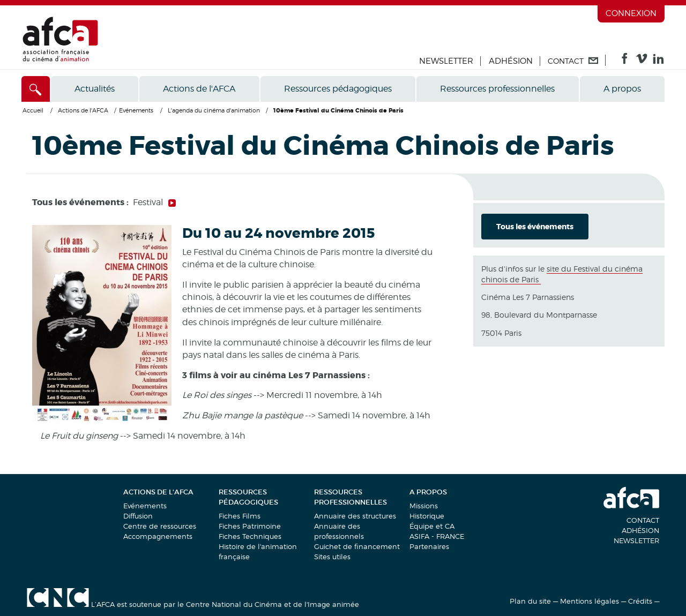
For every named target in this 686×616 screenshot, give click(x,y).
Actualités (95, 89)
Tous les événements (535, 227)
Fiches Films (240, 516)
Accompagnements (158, 536)
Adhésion (511, 61)
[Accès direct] (36, 89)
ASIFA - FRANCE (437, 536)
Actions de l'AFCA (199, 89)
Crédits (640, 601)
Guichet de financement (357, 546)
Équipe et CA (432, 526)
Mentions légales (590, 601)
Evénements (145, 506)
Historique (427, 516)
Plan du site (530, 601)
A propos (622, 89)
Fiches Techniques (250, 536)
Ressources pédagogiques (338, 89)
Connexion (631, 13)
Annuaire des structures (355, 516)
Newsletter (446, 61)
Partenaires (429, 546)
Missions (424, 506)
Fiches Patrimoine (250, 526)
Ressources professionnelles (497, 89)
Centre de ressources (160, 526)
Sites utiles (332, 557)
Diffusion (138, 516)
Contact (643, 520)
